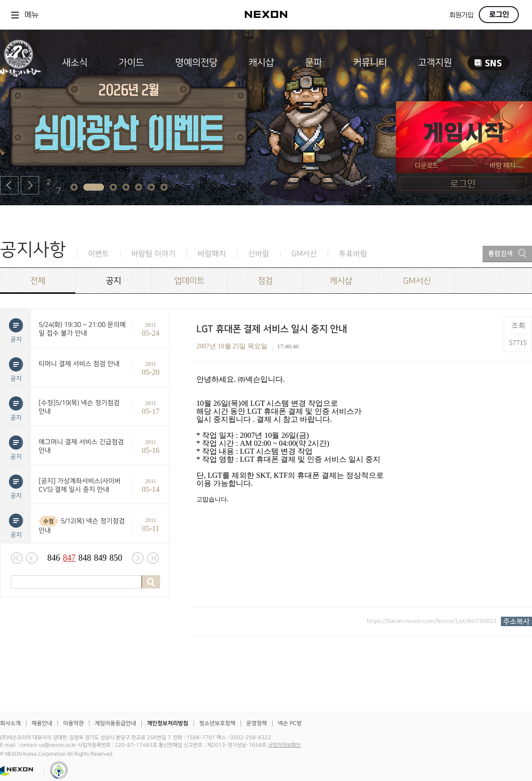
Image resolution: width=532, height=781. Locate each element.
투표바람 (353, 254)
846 (54, 558)
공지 (113, 281)
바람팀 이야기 (153, 254)
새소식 (75, 63)
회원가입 (461, 15)
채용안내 (42, 723)
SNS (488, 63)
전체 (38, 281)
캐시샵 (261, 63)
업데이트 (189, 281)
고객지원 (435, 63)
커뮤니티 (370, 63)
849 (101, 558)
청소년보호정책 (217, 723)
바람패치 (212, 254)
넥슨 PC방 (290, 723)
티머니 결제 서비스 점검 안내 (79, 364)
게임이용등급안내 (115, 723)
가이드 (131, 63)
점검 (265, 281)
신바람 (259, 254)
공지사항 (33, 250)
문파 (314, 63)
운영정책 (257, 723)
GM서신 (304, 254)
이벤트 (99, 254)
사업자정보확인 (284, 745)
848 (85, 558)
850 (116, 558)
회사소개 (10, 723)
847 (69, 558)
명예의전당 (196, 63)
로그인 (499, 15)
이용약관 (73, 723)
